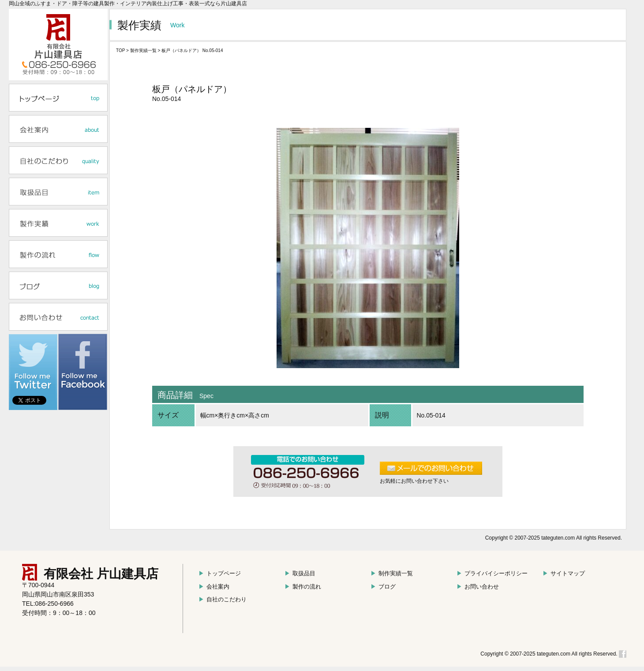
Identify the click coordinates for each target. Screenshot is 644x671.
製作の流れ (303, 587)
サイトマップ (564, 573)
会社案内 (214, 587)
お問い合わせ (478, 587)
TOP (120, 50)
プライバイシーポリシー (492, 573)
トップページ (220, 573)
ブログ (383, 587)
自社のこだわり (223, 599)
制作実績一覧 (392, 573)
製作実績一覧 (143, 50)
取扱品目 (300, 573)
